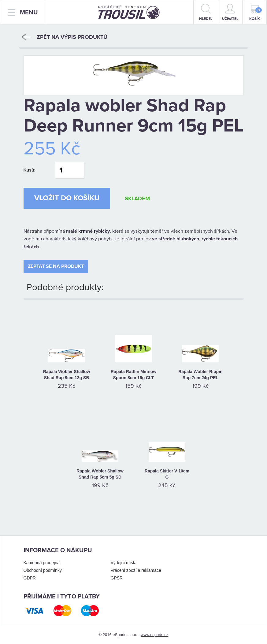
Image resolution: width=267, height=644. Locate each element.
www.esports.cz (154, 635)
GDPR (30, 578)
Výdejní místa (124, 563)
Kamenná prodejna (42, 563)
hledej (206, 12)
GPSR (117, 578)
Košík (256, 12)
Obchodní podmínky (43, 570)
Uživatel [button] (230, 12)
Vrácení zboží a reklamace (136, 570)
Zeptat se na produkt (56, 266)
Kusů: (30, 170)
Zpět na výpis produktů (65, 37)
